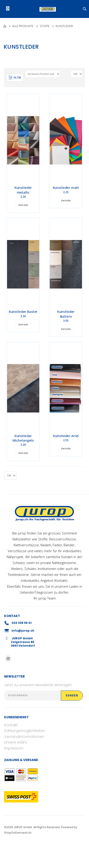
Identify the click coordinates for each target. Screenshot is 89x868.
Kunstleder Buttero (66, 314)
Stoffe (45, 26)
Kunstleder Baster (23, 311)
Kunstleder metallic (23, 190)
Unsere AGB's (15, 742)
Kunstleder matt (66, 187)
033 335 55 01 (22, 623)
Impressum (14, 748)
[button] (85, 9)
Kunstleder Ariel (66, 436)
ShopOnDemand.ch (18, 833)
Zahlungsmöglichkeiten (25, 731)
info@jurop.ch (23, 631)
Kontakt (61, 580)
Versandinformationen (24, 737)
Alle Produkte (23, 26)
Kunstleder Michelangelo (23, 438)
